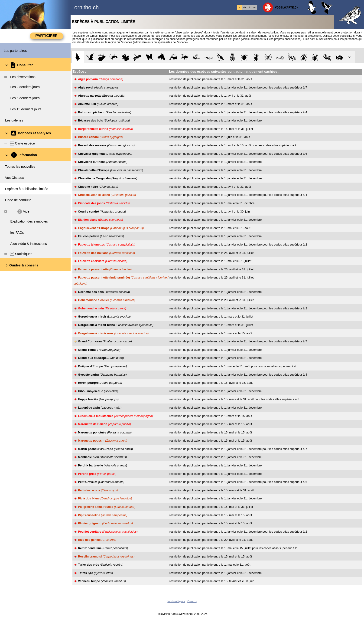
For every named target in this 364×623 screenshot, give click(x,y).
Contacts (192, 601)
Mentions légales (176, 601)
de (244, 7)
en (255, 7)
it (250, 7)
